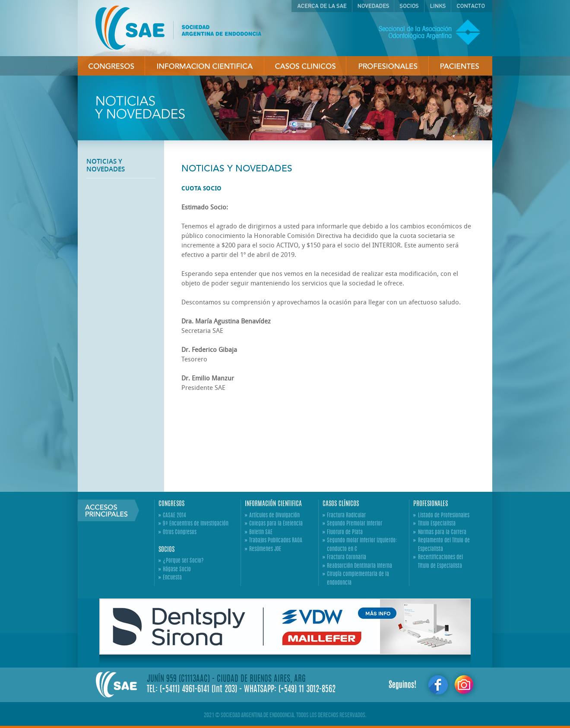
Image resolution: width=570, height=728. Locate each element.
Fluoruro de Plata (345, 533)
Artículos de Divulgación (274, 516)
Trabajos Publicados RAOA (276, 541)
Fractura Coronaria (347, 558)
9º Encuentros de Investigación (196, 524)
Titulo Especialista (437, 524)
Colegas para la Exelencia (276, 524)
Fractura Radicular (346, 516)
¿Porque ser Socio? (183, 561)
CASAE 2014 (174, 516)
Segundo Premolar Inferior (355, 524)
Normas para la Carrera (442, 533)
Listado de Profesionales (444, 516)
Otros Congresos (180, 533)
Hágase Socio (177, 570)
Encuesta (172, 578)
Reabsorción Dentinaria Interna (359, 566)
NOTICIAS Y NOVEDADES (106, 165)
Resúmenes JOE (265, 549)
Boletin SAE (261, 533)
